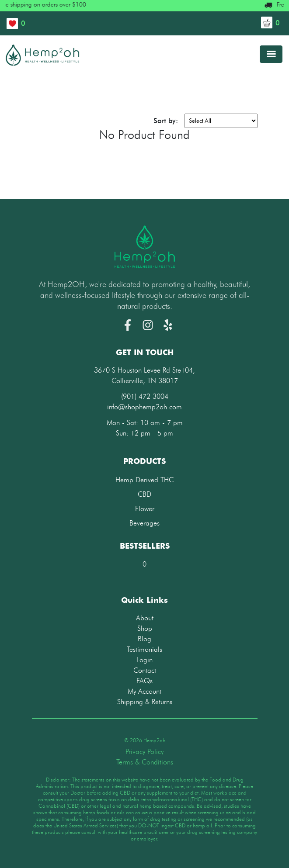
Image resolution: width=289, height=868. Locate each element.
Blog (144, 639)
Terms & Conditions (145, 762)
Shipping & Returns (145, 702)
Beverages (144, 523)
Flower (145, 509)
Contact (145, 670)
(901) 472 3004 (145, 396)
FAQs (144, 681)
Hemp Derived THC (144, 480)
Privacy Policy (144, 752)
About (145, 618)
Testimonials (144, 649)
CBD (144, 494)
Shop (145, 628)
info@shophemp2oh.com (144, 407)
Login (144, 660)
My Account (144, 691)
